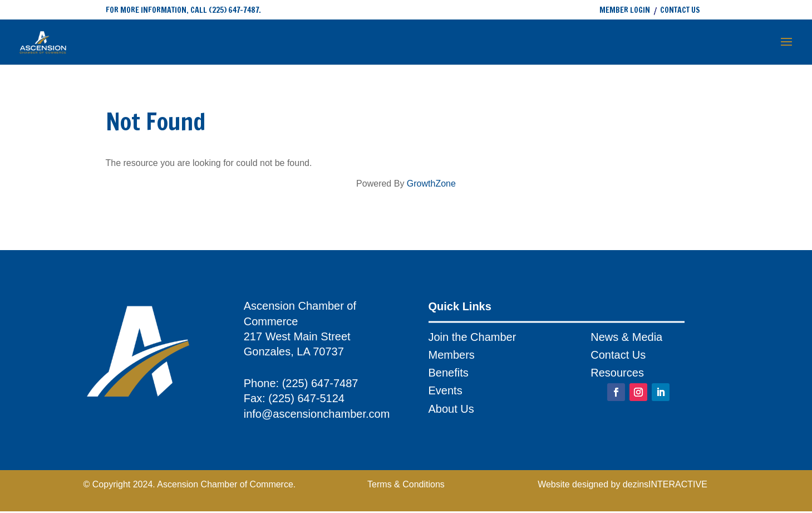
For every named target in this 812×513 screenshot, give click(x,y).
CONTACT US (680, 11)
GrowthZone (431, 184)
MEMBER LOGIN (625, 11)
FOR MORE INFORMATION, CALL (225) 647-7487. (183, 10)
